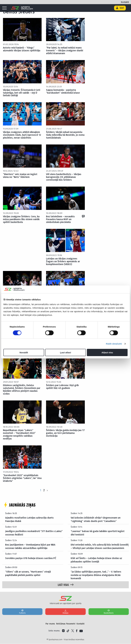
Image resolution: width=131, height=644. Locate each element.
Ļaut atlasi (65, 352)
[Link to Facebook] (77, 631)
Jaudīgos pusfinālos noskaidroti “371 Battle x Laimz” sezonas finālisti (34, 533)
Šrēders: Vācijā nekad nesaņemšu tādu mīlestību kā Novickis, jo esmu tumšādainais (65, 135)
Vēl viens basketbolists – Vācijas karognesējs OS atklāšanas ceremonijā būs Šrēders (64, 177)
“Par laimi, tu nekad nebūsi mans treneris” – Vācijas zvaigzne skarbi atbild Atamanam (65, 51)
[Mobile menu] (5, 8)
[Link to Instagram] (63, 631)
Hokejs (65, 612)
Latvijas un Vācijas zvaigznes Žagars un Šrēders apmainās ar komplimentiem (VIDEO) (63, 262)
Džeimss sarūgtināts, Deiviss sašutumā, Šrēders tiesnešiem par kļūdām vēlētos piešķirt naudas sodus (22, 389)
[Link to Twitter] (73, 631)
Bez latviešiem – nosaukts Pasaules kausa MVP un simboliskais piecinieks (60, 219)
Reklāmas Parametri (66, 624)
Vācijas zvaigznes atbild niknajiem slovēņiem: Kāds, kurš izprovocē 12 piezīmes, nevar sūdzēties (22, 135)
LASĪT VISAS (66, 585)
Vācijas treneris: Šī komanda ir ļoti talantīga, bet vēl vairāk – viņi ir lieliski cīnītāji (22, 93)
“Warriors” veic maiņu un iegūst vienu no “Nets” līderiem (20, 176)
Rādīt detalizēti (114, 344)
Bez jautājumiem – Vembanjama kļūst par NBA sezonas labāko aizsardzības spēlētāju (30, 546)
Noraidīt (24, 352)
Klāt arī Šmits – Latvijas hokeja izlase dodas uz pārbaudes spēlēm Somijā (96, 560)
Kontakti (125, 2)
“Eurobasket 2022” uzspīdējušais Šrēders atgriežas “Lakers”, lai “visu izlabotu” (22, 478)
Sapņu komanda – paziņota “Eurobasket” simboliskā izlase (63, 91)
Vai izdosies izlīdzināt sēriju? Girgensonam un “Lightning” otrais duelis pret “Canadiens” (96, 519)
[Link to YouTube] (81, 631)
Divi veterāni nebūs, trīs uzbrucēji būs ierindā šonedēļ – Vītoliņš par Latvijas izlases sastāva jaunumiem (100, 546)
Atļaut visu (107, 352)
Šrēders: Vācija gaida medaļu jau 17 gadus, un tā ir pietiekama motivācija (65, 433)
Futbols (22, 612)
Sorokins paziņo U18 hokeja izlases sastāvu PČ (31, 558)
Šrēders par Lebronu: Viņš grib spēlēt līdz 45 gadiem (62, 387)
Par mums (50, 624)
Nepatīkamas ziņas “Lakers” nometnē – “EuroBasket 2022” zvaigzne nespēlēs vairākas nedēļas (19, 435)
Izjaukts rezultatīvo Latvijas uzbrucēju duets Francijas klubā (29, 519)
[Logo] (22, 8)
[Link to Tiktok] (68, 631)
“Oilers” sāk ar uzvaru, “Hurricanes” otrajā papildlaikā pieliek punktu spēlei (28, 573)
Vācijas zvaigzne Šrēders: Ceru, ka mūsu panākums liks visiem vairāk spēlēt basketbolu (21, 219)
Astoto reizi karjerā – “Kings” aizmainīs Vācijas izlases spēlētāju (22, 49)
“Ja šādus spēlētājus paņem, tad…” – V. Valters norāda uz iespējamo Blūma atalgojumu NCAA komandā (96, 575)
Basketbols (109, 612)
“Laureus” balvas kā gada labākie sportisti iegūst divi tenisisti (98, 533)
